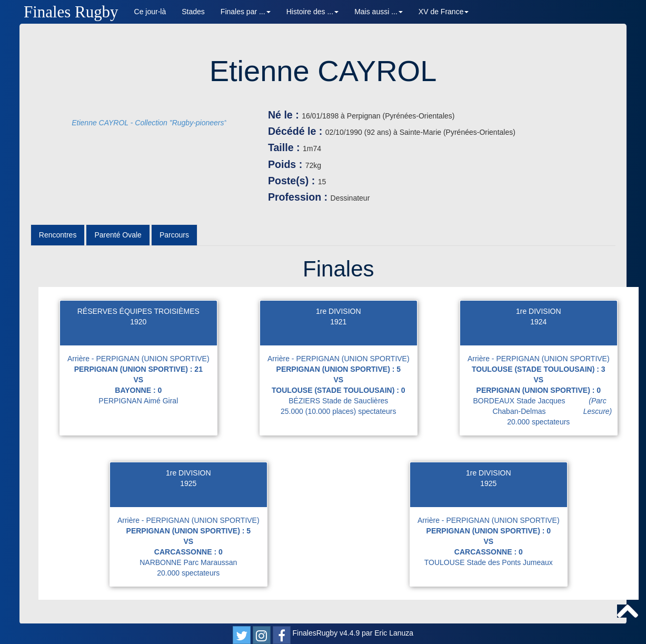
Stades (193, 12)
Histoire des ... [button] (312, 12)
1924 (538, 322)
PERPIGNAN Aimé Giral (138, 401)
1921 (338, 322)
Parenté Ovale (118, 235)
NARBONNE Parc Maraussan (188, 562)
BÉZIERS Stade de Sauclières (338, 401)
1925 (188, 483)
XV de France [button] (444, 12)
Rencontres (58, 235)
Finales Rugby (71, 12)
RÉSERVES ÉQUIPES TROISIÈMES (138, 311)
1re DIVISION (339, 311)
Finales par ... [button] (246, 12)
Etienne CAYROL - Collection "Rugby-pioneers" (149, 123)
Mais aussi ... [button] (379, 12)
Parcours (174, 235)
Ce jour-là (150, 12)
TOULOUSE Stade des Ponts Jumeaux (489, 562)
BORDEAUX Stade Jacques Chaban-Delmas (545, 406)
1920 (138, 322)
